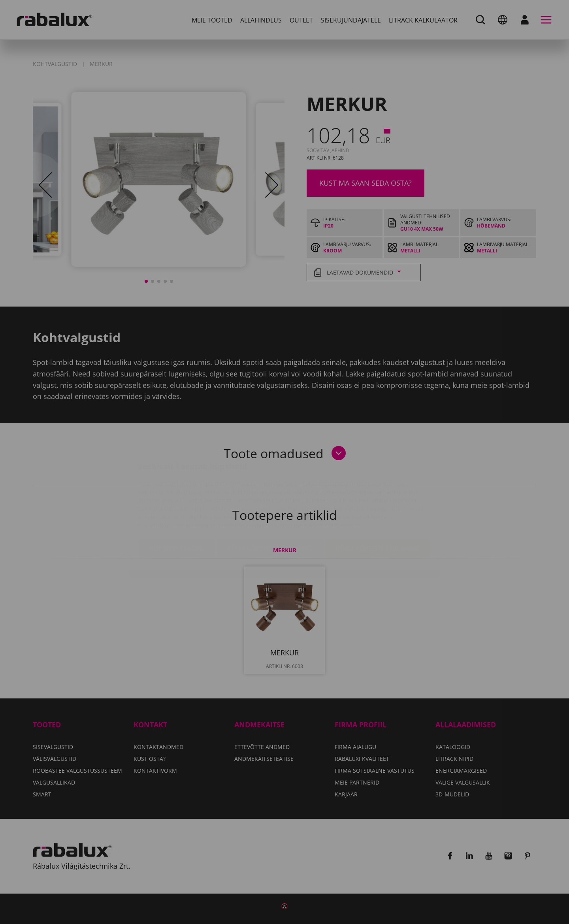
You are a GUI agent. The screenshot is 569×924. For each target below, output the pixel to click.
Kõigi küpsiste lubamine (378, 501)
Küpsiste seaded (177, 501)
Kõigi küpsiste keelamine (270, 501)
